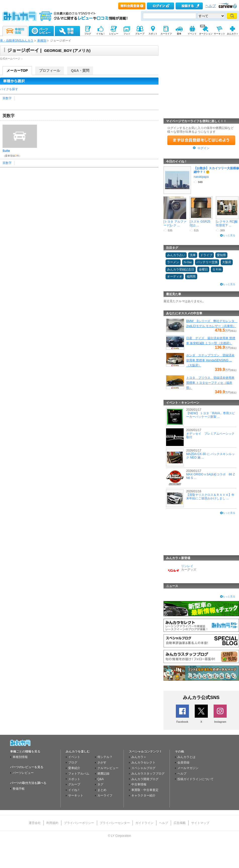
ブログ (73, 762)
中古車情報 (139, 784)
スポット (74, 779)
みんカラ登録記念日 (181, 269)
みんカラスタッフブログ (148, 774)
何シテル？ (105, 757)
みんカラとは (186, 757)
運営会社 (35, 823)
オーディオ (175, 276)
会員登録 (183, 762)
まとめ (102, 790)
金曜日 (203, 269)
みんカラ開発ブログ (145, 779)
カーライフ (105, 795)
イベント (74, 757)
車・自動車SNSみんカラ (17, 41)
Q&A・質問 (80, 71)
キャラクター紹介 (143, 795)
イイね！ (74, 790)
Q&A (101, 779)
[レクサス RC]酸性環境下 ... (227, 223)
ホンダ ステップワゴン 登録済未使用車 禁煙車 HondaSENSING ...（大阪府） (210, 360)
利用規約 (52, 823)
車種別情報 (20, 757)
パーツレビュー (23, 773)
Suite (6, 151)
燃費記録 (103, 774)
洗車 (193, 255)
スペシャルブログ (143, 768)
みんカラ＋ (139, 757)
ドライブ (206, 255)
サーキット (76, 795)
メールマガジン (188, 768)
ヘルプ (211, 6)
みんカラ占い (176, 255)
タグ (100, 784)
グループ (74, 784)
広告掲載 (180, 823)
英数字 (7, 98)
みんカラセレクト (143, 762)
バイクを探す (9, 89)
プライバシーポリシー (79, 823)
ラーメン (173, 262)
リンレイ (187, 566)
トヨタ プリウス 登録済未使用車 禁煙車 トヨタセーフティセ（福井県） (210, 383)
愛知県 (221, 255)
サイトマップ (200, 823)
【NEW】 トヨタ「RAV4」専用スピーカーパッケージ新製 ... (211, 415)
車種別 (42, 41)
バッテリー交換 (207, 262)
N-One (188, 262)
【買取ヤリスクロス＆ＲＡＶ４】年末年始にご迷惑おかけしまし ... (210, 497)
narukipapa (201, 177)
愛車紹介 (74, 768)
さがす (102, 762)
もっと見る (229, 235)
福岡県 (191, 276)
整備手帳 (19, 789)
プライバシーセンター (115, 823)
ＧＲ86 (217, 269)
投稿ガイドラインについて (195, 779)
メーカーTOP (17, 71)
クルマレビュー (108, 768)
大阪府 (227, 262)
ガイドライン (144, 823)
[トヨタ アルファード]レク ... (175, 223)
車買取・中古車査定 (145, 790)
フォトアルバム (79, 774)
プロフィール (50, 71)
